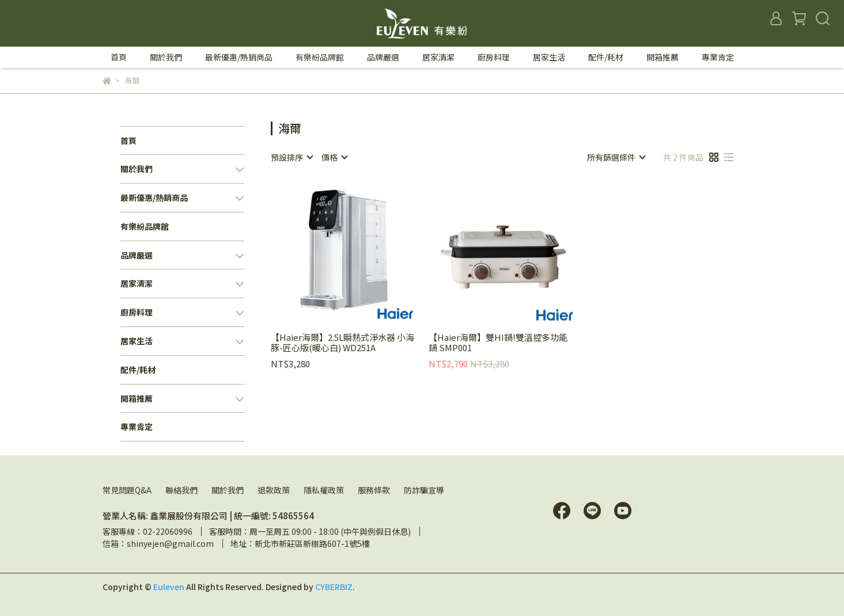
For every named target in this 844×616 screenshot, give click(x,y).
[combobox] (292, 157)
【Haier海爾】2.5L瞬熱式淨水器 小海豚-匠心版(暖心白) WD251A (342, 343)
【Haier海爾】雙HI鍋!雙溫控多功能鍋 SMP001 (498, 343)
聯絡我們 (181, 490)
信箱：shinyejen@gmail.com (158, 543)
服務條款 (374, 490)
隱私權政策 (324, 490)
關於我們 (228, 490)
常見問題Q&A (127, 490)
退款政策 (274, 490)
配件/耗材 (606, 57)
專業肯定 (718, 57)
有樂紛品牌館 (320, 57)
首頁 (119, 57)
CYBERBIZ (334, 587)
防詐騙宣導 (424, 490)
